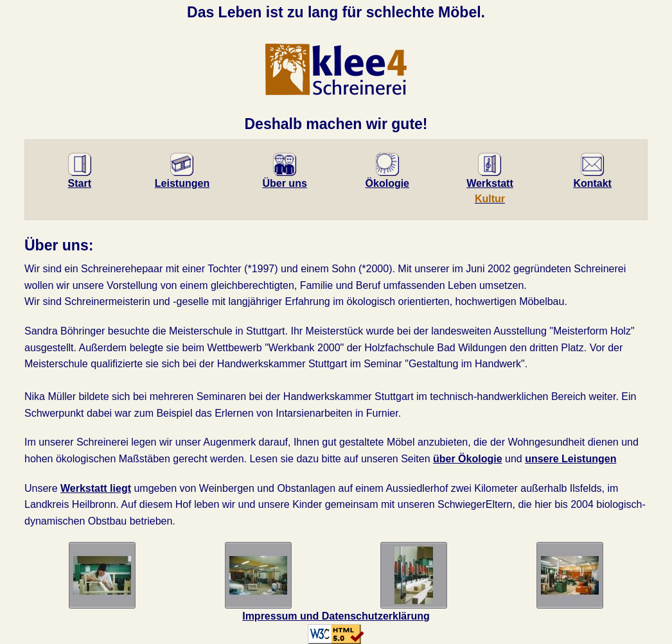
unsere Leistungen (570, 459)
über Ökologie (468, 459)
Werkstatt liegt (96, 488)
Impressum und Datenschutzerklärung (336, 616)
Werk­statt (490, 181)
